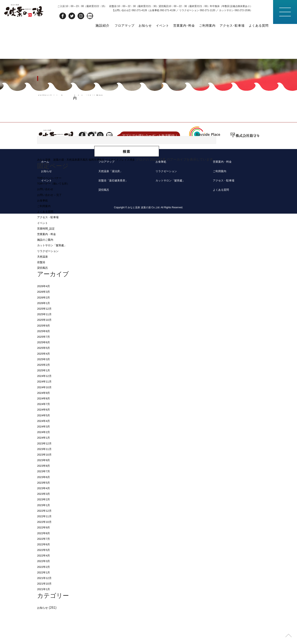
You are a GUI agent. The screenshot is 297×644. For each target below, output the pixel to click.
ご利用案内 (204, 25)
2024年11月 (46, 415)
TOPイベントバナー (52, 211)
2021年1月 (45, 623)
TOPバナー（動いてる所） (57, 217)
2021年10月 (46, 617)
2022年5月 (45, 583)
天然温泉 (44, 290)
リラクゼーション (50, 284)
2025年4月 (45, 387)
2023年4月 (45, 522)
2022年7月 (45, 572)
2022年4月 (45, 589)
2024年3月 (45, 460)
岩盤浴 (42, 296)
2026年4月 (45, 320)
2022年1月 (45, 606)
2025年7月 (45, 370)
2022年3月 (45, 595)
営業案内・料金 (49, 268)
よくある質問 (258, 25)
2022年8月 (45, 566)
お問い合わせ (47, 223)
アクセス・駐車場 (50, 251)
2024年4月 (45, 454)
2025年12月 (46, 342)
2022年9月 (45, 561)
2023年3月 (45, 527)
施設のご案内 (47, 273)
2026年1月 (45, 337)
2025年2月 (45, 398)
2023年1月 (45, 538)
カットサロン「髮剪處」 (55, 279)
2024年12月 (46, 409)
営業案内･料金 (180, 25)
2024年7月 (45, 437)
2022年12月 (46, 544)
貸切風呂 (44, 301)
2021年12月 (46, 611)
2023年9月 (45, 494)
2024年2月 (45, 466)
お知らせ (139, 25)
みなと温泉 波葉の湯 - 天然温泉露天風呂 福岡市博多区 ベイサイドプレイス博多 (97, 193)
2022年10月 (46, 555)
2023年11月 (46, 482)
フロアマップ (117, 25)
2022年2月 (45, 600)
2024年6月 (45, 443)
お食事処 (44, 234)
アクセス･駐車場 (230, 25)
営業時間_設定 (48, 262)
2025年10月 (46, 353)
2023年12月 (46, 477)
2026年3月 (45, 325)
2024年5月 (45, 449)
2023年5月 (45, 516)
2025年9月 (45, 359)
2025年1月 (45, 404)
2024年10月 (46, 421)
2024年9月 (45, 426)
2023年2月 (45, 533)
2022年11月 (46, 550)
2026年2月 (45, 331)
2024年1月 (45, 471)
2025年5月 (45, 381)
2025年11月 (46, 348)
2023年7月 (45, 505)
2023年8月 (45, 499)
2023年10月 (46, 488)
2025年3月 (45, 392)
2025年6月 (45, 376)
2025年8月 (45, 365)
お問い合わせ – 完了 (52, 228)
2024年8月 (45, 432)
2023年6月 (45, 510)
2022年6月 (45, 578)
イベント (157, 25)
